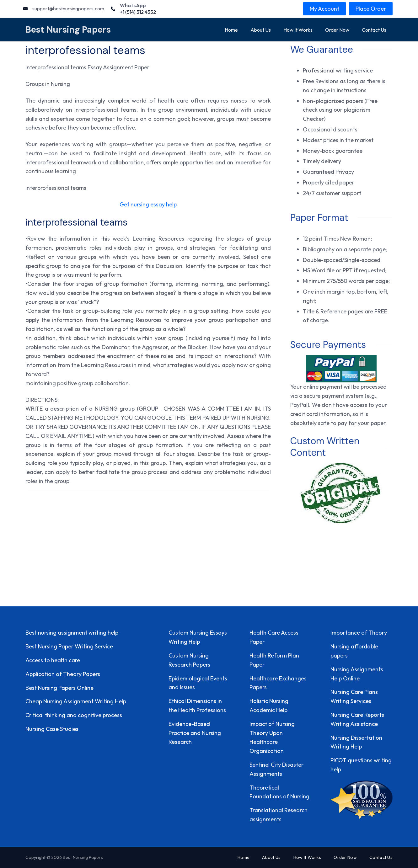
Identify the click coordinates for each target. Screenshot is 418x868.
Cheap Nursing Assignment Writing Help (76, 701)
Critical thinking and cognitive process (74, 715)
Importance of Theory (359, 633)
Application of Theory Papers (63, 674)
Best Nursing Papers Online (59, 688)
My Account (324, 9)
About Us (261, 30)
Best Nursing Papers (68, 30)
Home (231, 30)
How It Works (298, 30)
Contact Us (374, 30)
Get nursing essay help (148, 204)
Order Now (337, 30)
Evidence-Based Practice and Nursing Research (195, 733)
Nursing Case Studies (52, 729)
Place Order (371, 9)
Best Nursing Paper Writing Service (69, 646)
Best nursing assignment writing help (72, 633)
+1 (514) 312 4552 (138, 12)
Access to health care (53, 660)
